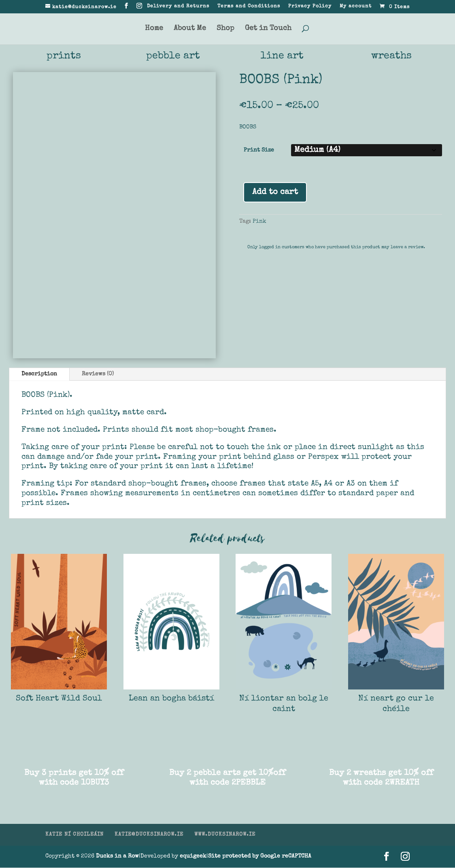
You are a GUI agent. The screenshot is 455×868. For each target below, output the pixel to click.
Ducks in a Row (117, 857)
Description (39, 374)
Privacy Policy (310, 6)
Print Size (259, 151)
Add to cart (275, 193)
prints (64, 57)
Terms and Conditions (249, 6)
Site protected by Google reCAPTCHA (260, 857)
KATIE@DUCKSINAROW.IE (149, 835)
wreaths (392, 57)
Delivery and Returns (178, 6)
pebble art (173, 57)
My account (356, 6)
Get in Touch (268, 29)
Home (154, 29)
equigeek (193, 857)
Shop (225, 29)
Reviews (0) (98, 374)
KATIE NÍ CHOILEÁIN (74, 835)
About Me (190, 29)
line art (282, 57)
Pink (259, 222)
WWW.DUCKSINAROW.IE (225, 835)
